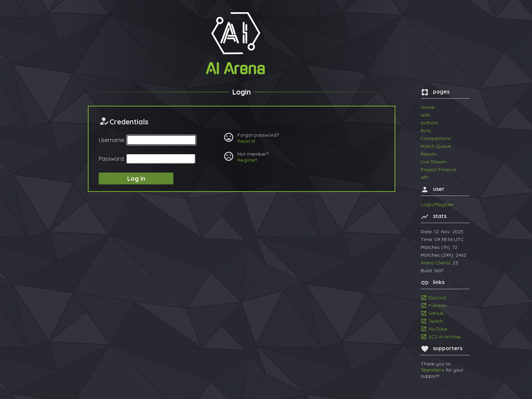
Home (427, 107)
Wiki (425, 115)
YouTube (438, 329)
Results (429, 154)
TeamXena (433, 370)
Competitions (436, 138)
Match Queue (436, 146)
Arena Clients (435, 263)
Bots (426, 131)
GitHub (436, 313)
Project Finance (438, 169)
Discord (437, 298)
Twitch (436, 321)
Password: (112, 159)
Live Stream (434, 162)
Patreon (438, 305)
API (424, 177)
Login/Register (437, 204)
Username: (112, 140)
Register (247, 160)
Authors (429, 123)
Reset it (246, 141)
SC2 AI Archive (444, 337)
